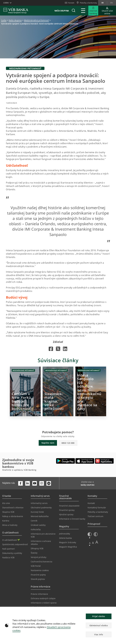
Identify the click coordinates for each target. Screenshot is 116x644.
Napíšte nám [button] (48, 443)
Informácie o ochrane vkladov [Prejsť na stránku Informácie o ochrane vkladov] (41, 543)
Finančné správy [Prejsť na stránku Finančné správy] (67, 510)
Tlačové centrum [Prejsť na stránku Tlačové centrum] (95, 516)
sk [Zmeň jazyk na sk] (103, 3)
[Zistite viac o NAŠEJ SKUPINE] (87, 485)
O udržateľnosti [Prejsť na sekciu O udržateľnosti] (11, 540)
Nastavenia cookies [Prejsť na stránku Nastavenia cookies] (40, 570)
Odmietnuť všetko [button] (99, 625)
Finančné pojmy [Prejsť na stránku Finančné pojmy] (38, 575)
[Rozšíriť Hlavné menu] (83, 11)
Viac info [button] (99, 634)
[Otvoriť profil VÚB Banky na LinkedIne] (28, 483)
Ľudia (4, 20)
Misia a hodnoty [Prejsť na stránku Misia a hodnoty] (10, 525)
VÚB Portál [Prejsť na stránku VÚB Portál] (36, 566)
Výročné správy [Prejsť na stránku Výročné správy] (66, 514)
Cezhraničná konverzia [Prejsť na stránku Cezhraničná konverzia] (41, 562)
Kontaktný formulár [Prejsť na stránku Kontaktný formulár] (97, 508)
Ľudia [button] (6, 3)
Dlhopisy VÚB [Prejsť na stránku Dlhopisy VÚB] (37, 548)
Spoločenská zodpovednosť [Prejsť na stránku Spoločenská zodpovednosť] (15, 544)
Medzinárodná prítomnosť (36, 20)
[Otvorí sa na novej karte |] (51, 349)
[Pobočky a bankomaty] (87, 3)
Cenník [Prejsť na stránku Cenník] (34, 521)
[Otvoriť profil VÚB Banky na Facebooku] (20, 483)
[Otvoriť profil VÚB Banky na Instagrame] (42, 483)
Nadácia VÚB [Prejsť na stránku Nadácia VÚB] (8, 557)
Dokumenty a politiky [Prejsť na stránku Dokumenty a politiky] (12, 553)
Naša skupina (62, 11)
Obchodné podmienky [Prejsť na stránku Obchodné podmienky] (41, 508)
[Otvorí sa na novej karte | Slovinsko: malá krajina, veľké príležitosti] (58, 391)
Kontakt (70, 3)
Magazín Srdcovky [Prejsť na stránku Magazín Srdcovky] (68, 542)
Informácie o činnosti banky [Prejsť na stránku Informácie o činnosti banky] (72, 519)
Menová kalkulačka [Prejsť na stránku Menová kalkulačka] (40, 516)
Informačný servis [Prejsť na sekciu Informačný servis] (39, 503)
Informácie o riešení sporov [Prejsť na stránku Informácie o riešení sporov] (44, 603)
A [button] (90, 543)
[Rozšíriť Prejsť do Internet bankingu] (93, 11)
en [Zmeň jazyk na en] (111, 3)
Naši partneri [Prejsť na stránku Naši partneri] (9, 549)
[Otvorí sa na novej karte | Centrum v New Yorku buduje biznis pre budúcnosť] (25, 391)
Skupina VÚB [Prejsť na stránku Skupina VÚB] (8, 512)
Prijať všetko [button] (99, 616)
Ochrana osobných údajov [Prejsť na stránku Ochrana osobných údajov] (43, 598)
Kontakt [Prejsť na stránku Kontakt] (91, 503)
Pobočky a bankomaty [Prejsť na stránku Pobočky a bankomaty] (98, 512)
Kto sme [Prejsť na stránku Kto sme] (6, 503)
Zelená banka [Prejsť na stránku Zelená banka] (65, 538)
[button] (74, 11)
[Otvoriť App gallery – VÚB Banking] (104, 461)
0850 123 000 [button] (68, 443)
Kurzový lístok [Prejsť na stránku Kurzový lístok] (37, 512)
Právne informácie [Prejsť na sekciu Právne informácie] (39, 594)
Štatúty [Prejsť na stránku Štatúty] (34, 553)
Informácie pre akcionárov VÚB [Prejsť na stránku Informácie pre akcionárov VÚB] (43, 535)
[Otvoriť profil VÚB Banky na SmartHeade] (49, 483)
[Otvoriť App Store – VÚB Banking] (85, 461)
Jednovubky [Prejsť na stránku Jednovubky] (65, 534)
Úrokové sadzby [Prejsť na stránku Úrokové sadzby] (38, 525)
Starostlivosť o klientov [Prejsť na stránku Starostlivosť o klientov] (13, 508)
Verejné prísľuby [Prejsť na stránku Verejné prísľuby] (39, 557)
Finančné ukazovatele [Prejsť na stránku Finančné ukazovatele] (69, 506)
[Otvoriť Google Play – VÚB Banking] (66, 461)
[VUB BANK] (16, 11)
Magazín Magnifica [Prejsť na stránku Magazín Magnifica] (68, 547)
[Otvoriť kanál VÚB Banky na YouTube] (35, 483)
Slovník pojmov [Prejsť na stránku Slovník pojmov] (38, 579)
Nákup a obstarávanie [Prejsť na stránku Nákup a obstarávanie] (13, 516)
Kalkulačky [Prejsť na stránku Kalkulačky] (36, 529)
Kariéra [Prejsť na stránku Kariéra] (6, 521)
